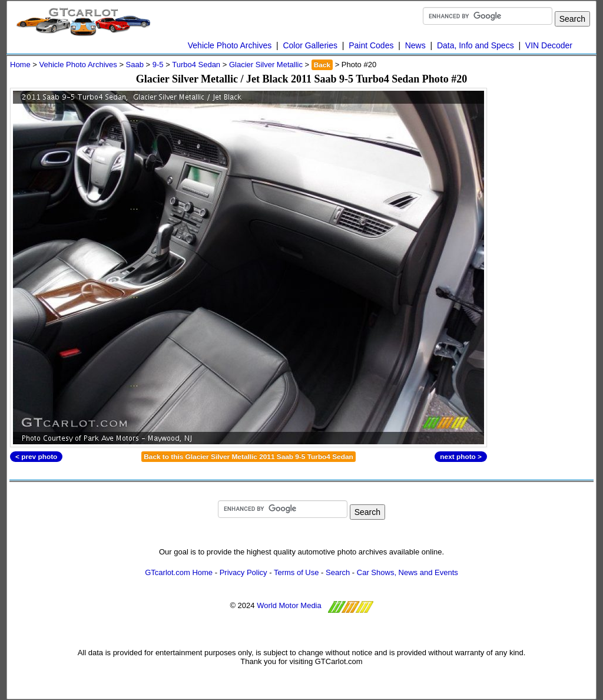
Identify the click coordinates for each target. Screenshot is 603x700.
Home (20, 65)
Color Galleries (310, 45)
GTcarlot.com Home (179, 572)
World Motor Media (289, 605)
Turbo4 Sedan (196, 65)
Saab (135, 65)
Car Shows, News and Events (407, 572)
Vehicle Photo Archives (230, 45)
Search (338, 572)
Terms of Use (296, 572)
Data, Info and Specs (476, 45)
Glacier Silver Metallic (266, 65)
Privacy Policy (243, 572)
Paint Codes (371, 45)
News (415, 45)
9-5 (158, 65)
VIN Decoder (549, 45)
